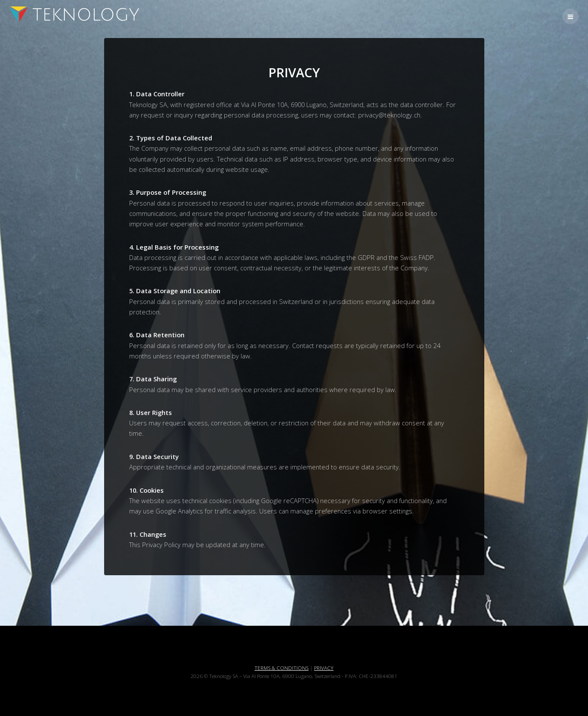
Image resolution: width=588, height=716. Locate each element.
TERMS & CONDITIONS (281, 668)
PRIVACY (324, 668)
